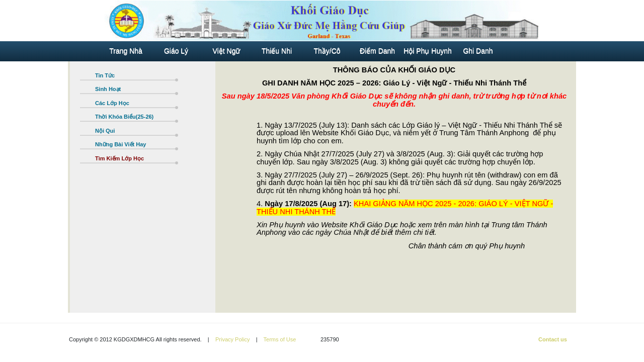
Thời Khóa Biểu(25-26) (124, 117)
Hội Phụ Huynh (428, 51)
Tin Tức (105, 75)
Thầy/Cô (327, 51)
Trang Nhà (126, 51)
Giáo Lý (176, 51)
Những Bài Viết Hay (121, 144)
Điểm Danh (377, 51)
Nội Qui (105, 131)
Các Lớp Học (112, 103)
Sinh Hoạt (108, 89)
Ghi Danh (478, 51)
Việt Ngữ (227, 51)
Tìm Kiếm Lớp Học (120, 158)
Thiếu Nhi (277, 51)
